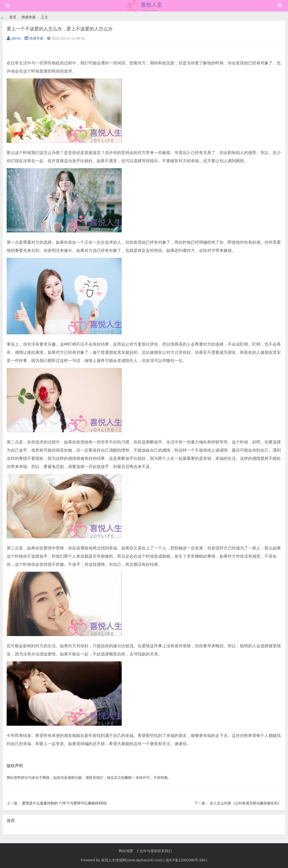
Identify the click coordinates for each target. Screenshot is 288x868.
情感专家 (29, 17)
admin (14, 38)
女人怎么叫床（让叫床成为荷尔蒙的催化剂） (246, 803)
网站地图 (126, 851)
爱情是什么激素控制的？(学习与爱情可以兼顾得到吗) (64, 803)
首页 (13, 17)
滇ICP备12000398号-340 (185, 860)
